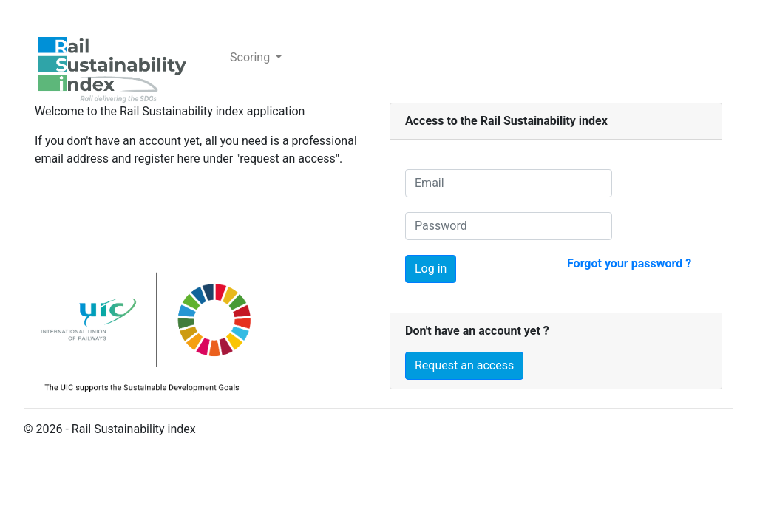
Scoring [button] (251, 57)
